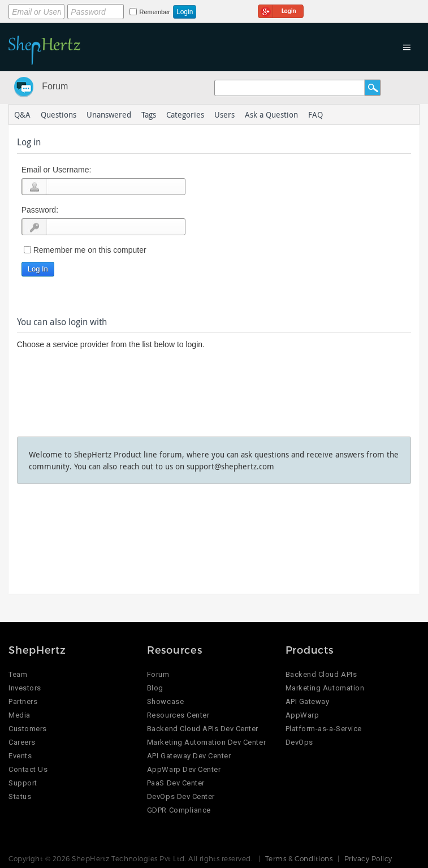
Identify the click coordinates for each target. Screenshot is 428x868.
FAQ (315, 115)
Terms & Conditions (299, 858)
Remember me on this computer (90, 250)
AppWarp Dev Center (184, 769)
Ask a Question (271, 115)
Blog (155, 688)
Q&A (22, 115)
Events (20, 756)
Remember (155, 12)
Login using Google (281, 10)
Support (23, 783)
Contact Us (28, 769)
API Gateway (308, 701)
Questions (59, 115)
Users (224, 115)
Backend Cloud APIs (321, 674)
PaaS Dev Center (176, 783)
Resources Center (178, 715)
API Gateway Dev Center (189, 756)
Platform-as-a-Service (324, 729)
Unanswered (109, 115)
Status (20, 796)
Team (18, 674)
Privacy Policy (368, 858)
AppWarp (302, 715)
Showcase (165, 701)
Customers (28, 729)
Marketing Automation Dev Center (206, 742)
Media (20, 715)
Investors (25, 688)
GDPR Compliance (179, 810)
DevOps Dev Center (181, 796)
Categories (185, 115)
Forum (55, 86)
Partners (23, 701)
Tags (149, 115)
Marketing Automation (325, 688)
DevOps (299, 742)
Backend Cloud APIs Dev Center (203, 729)
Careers (22, 742)
